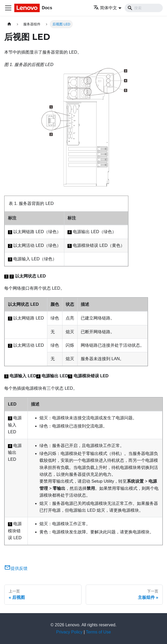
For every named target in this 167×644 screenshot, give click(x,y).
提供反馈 (16, 568)
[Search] (144, 8)
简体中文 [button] (105, 8)
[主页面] (9, 24)
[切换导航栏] (8, 8)
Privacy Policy (69, 632)
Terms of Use (98, 632)
